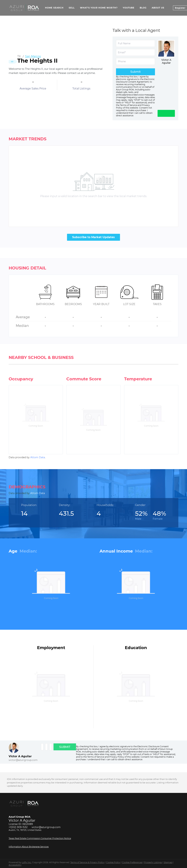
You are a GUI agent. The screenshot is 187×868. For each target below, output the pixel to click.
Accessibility (15, 865)
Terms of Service (128, 105)
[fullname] (135, 43)
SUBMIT (65, 747)
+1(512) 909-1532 (18, 827)
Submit (136, 72)
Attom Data (38, 457)
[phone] (135, 61)
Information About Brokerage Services (29, 847)
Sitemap (168, 862)
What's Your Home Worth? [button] (99, 8)
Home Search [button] (54, 8)
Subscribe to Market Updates (93, 237)
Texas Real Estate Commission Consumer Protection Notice (40, 838)
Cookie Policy (113, 862)
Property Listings (153, 862)
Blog (143, 8)
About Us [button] (158, 8)
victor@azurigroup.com (23, 760)
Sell (72, 8)
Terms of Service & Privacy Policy (87, 862)
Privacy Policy (117, 757)
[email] (135, 52)
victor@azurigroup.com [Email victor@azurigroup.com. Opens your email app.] (46, 827)
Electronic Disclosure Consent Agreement (135, 80)
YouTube (129, 8)
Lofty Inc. (27, 862)
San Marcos (33, 56)
